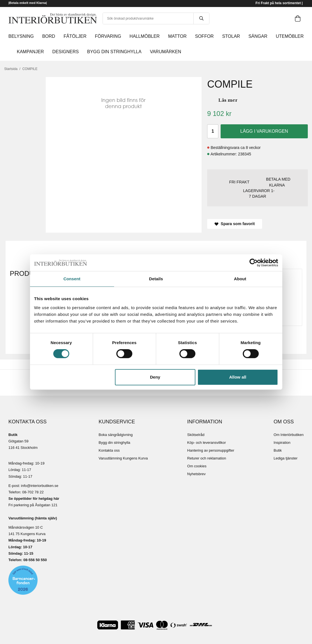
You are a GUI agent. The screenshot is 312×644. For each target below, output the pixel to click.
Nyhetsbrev (197, 474)
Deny (155, 377)
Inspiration (282, 443)
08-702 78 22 (33, 492)
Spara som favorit (235, 224)
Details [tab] (156, 279)
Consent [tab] (72, 279)
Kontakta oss (109, 450)
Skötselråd (196, 435)
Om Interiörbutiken (289, 435)
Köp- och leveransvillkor (207, 443)
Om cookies (197, 466)
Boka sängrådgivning (116, 435)
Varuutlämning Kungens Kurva (123, 458)
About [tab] (240, 279)
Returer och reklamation (207, 458)
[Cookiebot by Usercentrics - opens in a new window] (254, 263)
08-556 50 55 (34, 560)
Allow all (238, 377)
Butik (278, 450)
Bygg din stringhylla (115, 443)
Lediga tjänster (286, 458)
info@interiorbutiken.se (40, 486)
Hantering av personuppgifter (211, 450)
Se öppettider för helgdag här (34, 499)
